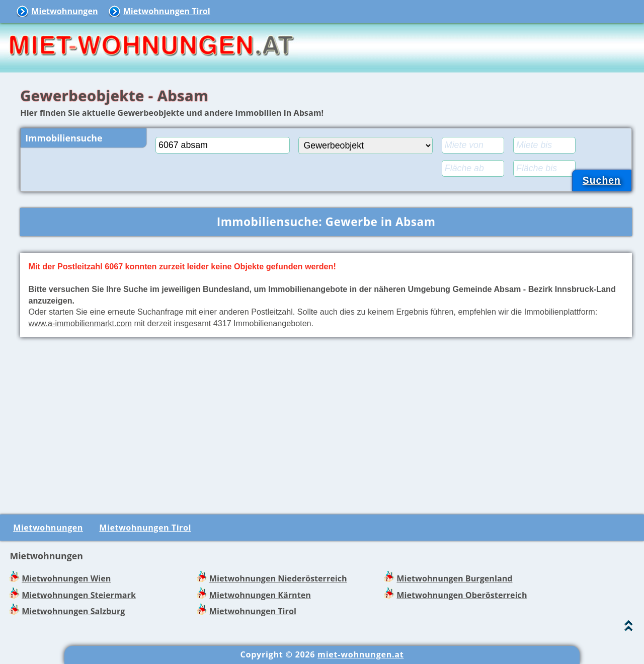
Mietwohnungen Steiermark (79, 595)
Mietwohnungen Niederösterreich (278, 578)
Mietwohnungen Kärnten (260, 595)
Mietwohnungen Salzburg (73, 611)
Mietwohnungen (64, 11)
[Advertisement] (326, 424)
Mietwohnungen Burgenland (454, 578)
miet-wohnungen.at (360, 654)
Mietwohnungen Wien (66, 578)
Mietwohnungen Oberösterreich (462, 595)
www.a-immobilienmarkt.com (80, 323)
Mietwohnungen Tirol (167, 11)
